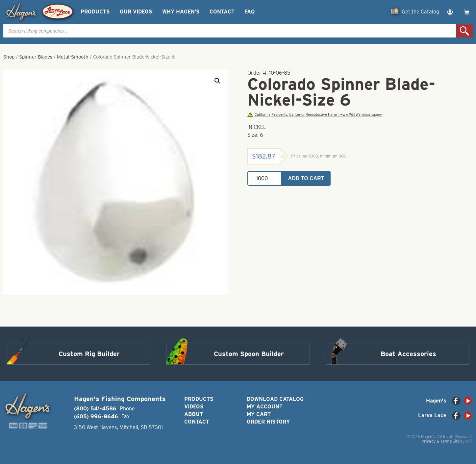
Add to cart (306, 178)
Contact (222, 12)
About (194, 414)
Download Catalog (275, 399)
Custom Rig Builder (89, 354)
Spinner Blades (36, 57)
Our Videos (136, 12)
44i (469, 441)
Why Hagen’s (181, 12)
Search (464, 31)
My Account (265, 407)
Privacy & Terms (437, 441)
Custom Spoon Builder (249, 354)
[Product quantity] (264, 178)
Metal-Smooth (73, 57)
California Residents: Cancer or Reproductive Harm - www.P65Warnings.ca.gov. (315, 115)
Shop (9, 57)
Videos (194, 407)
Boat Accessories (408, 354)
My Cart (259, 414)
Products (95, 12)
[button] (217, 81)
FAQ (250, 12)
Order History (268, 422)
